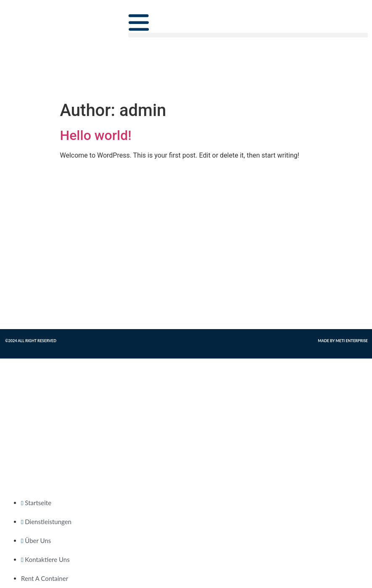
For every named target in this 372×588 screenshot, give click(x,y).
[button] (248, 35)
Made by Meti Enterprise (343, 341)
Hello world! (96, 135)
